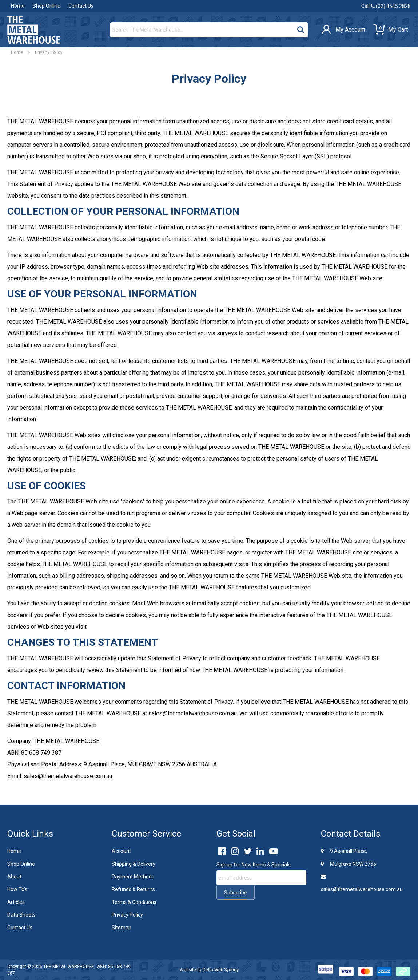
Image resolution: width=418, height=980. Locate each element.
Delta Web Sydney (221, 970)
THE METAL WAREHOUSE (69, 967)
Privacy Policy (127, 915)
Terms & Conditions (134, 902)
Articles (16, 902)
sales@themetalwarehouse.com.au (362, 883)
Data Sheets (21, 915)
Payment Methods (133, 877)
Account (121, 851)
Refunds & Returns (133, 889)
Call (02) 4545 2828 (386, 6)
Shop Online (47, 6)
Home (18, 6)
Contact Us (81, 6)
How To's (17, 889)
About (14, 877)
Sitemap (122, 928)
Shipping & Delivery (134, 864)
